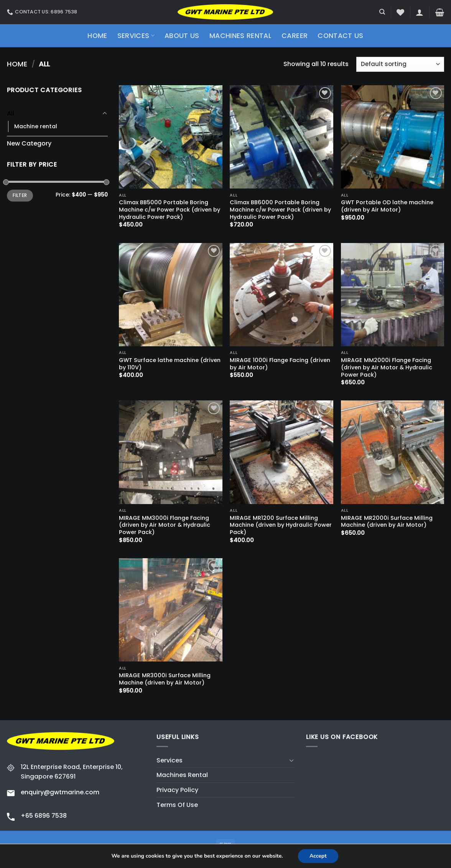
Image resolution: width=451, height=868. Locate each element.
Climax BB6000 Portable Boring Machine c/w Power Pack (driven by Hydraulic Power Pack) (280, 210)
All (11, 113)
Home (97, 36)
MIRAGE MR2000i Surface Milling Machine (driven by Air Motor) (387, 522)
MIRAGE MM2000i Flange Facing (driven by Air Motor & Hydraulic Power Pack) (387, 367)
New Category (29, 143)
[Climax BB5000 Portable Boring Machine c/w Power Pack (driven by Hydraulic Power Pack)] (171, 137)
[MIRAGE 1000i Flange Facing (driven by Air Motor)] (281, 295)
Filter (20, 195)
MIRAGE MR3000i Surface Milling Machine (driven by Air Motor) (165, 679)
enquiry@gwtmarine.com (60, 792)
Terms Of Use (177, 805)
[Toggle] (105, 114)
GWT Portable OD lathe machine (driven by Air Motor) (387, 206)
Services (136, 36)
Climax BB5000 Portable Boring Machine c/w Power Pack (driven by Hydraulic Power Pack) (170, 210)
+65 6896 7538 (44, 816)
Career (295, 36)
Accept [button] (318, 856)
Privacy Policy (177, 790)
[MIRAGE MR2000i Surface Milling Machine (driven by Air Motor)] (393, 452)
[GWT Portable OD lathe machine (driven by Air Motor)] (393, 137)
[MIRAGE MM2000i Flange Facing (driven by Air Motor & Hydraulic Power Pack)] (393, 295)
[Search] (382, 12)
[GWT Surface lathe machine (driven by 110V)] (171, 295)
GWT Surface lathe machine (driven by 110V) (170, 364)
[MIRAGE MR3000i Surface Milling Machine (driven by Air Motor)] (171, 610)
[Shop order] (400, 64)
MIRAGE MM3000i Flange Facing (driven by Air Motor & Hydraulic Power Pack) (165, 525)
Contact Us (341, 36)
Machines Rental (240, 36)
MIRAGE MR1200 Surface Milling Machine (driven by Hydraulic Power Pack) (281, 525)
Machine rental (36, 126)
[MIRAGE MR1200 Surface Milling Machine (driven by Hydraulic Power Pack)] (281, 452)
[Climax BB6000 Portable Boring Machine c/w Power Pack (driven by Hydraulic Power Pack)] (281, 137)
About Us (182, 36)
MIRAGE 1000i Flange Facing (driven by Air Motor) (280, 364)
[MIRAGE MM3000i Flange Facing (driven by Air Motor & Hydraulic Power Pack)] (171, 452)
